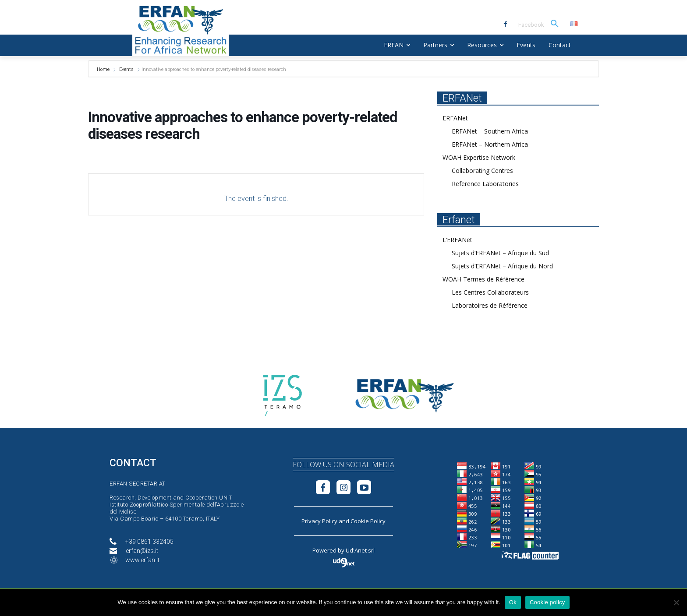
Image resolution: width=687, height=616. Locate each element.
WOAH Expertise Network (479, 157)
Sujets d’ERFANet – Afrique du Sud (500, 253)
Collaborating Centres (482, 171)
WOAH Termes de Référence (483, 279)
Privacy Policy (319, 521)
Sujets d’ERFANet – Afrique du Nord (502, 266)
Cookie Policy (368, 521)
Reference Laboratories (485, 184)
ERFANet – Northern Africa (490, 144)
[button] (555, 24)
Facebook (531, 25)
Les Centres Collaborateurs (490, 292)
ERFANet (455, 118)
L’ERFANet (457, 240)
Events (126, 69)
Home (104, 69)
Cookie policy (547, 602)
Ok (513, 602)
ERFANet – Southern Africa (490, 131)
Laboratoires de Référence (490, 305)
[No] (676, 602)
